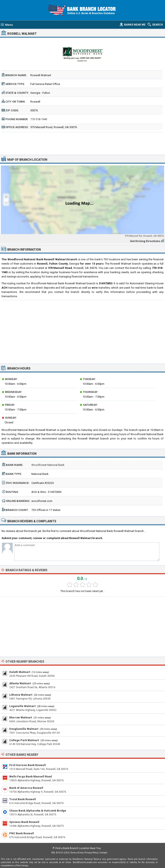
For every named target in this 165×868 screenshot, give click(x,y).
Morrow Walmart (21, 717)
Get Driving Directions (145, 241)
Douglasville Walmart (24, 729)
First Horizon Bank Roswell (27, 765)
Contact (103, 853)
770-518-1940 (39, 119)
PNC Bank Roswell (22, 833)
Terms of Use (77, 853)
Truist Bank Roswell (23, 799)
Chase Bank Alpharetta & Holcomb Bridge (38, 811)
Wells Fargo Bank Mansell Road (31, 776)
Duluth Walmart (20, 672)
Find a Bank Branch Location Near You (78, 848)
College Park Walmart (24, 740)
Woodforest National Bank (48, 465)
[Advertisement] (83, 143)
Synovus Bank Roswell (24, 822)
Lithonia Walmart (21, 695)
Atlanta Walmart (20, 683)
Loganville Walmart (22, 706)
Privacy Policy (91, 853)
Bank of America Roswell (26, 788)
